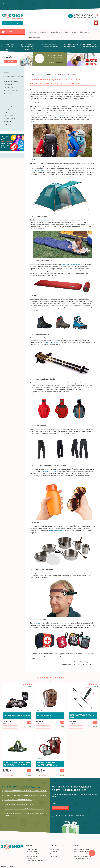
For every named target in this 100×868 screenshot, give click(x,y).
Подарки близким (56, 32)
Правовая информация (82, 851)
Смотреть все (18, 37)
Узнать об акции (60, 808)
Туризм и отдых (9, 115)
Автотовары (8, 103)
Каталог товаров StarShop (13, 76)
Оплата (26, 3)
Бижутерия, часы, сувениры (13, 109)
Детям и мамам (9, 94)
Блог (38, 74)
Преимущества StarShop (34, 854)
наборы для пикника (57, 530)
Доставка (20, 3)
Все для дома (8, 84)
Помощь (42, 3)
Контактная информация (82, 849)
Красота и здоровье (10, 106)
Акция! (4, 3)
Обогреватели (85, 32)
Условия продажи (31, 858)
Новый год (7, 121)
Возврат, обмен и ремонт (83, 856)
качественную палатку (38, 170)
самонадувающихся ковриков (73, 264)
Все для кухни (8, 88)
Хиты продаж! (32, 32)
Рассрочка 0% (34, 3)
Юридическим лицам (33, 851)
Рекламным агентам (56, 854)
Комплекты (7, 124)
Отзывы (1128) (11, 3)
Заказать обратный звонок (83, 854)
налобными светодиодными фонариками (74, 573)
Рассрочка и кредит (32, 856)
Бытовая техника (9, 97)
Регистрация (94, 3)
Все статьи (37, 787)
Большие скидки (71, 32)
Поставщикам (54, 849)
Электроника (8, 100)
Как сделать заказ (32, 849)
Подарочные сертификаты (34, 861)
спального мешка (44, 220)
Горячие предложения (11, 81)
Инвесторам (54, 856)
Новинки (43, 32)
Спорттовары (8, 112)
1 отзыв (30, 686)
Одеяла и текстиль (34, 37)
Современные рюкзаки (67, 115)
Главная (32, 74)
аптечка (38, 623)
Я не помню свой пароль (82, 858)
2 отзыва (95, 686)
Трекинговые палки (51, 342)
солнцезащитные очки (49, 471)
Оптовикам (54, 851)
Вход (87, 3)
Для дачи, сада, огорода (12, 91)
